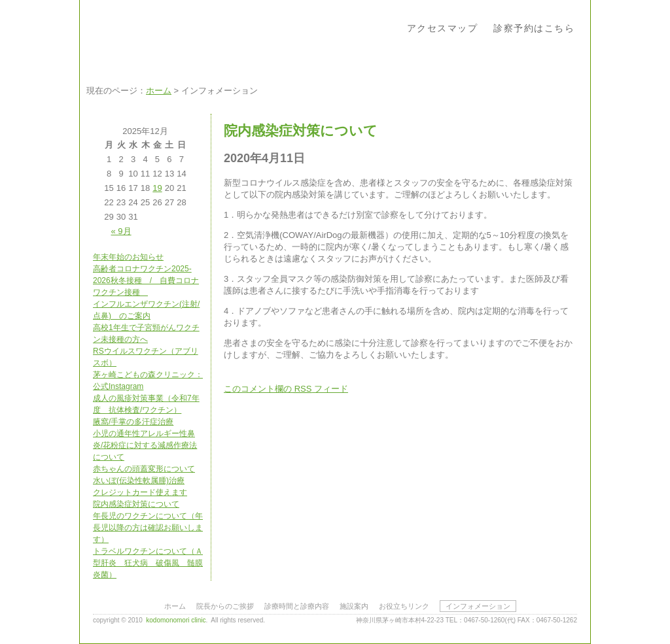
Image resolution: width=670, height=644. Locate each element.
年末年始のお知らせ (128, 257)
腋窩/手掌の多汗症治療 (133, 422)
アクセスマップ (443, 28)
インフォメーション (478, 606)
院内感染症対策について (136, 504)
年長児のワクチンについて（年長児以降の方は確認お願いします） (148, 528)
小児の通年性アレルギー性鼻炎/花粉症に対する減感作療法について (145, 445)
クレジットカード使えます (140, 492)
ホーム (159, 91)
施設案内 (354, 606)
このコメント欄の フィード (286, 389)
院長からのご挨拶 (225, 606)
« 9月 (121, 231)
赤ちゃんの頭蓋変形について (144, 469)
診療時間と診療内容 (297, 606)
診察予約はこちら (534, 28)
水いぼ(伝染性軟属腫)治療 (139, 481)
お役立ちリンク (404, 606)
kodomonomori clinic (176, 620)
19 (157, 188)
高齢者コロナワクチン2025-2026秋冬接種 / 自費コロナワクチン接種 (146, 280)
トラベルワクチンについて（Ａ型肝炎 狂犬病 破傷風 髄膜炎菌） (148, 563)
